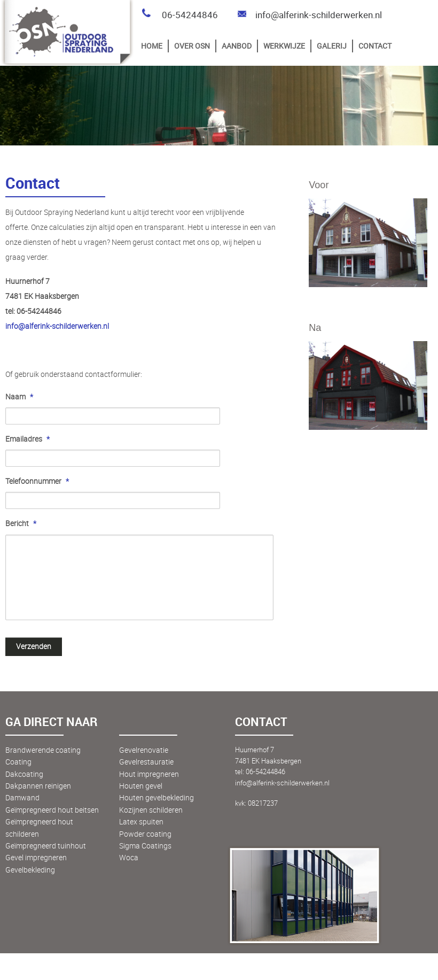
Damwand (22, 797)
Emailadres (28, 439)
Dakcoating (24, 774)
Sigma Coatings (145, 846)
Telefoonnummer (37, 481)
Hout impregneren (149, 774)
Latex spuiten (141, 821)
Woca (129, 857)
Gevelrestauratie (146, 762)
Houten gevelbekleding (157, 797)
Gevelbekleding (30, 870)
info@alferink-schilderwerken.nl (309, 15)
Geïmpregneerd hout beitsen (52, 810)
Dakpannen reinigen (38, 786)
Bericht (21, 523)
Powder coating (145, 834)
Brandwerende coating (43, 750)
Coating (18, 762)
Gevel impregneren (36, 857)
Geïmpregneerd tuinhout (46, 846)
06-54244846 (179, 15)
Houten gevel (141, 786)
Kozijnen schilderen (151, 810)
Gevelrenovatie (144, 750)
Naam (19, 397)
